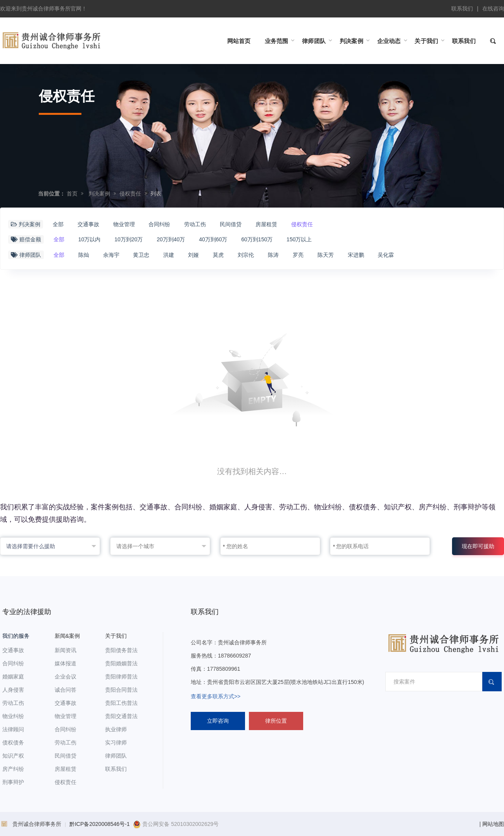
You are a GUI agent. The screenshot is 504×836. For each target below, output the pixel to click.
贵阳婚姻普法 (121, 663)
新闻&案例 (67, 636)
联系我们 (462, 9)
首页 (72, 194)
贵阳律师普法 (121, 677)
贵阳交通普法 (121, 716)
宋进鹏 (356, 255)
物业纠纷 (13, 716)
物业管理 (124, 224)
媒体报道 (66, 663)
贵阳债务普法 (121, 650)
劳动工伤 (195, 224)
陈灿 (84, 255)
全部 (58, 224)
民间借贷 (231, 224)
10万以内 (90, 239)
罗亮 (298, 255)
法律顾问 (13, 729)
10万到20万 (129, 239)
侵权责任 (130, 194)
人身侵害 (13, 690)
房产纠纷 (13, 769)
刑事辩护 (13, 782)
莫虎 (218, 255)
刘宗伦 (246, 255)
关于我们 (116, 636)
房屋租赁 (266, 224)
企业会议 (66, 677)
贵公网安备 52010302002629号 (176, 824)
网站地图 (493, 824)
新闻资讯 (66, 650)
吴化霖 (386, 255)
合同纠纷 (159, 224)
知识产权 (13, 756)
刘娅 (193, 255)
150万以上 (299, 239)
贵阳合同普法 (121, 690)
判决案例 (99, 194)
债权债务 (13, 743)
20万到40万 (171, 239)
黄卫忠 (141, 255)
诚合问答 (66, 690)
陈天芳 (326, 255)
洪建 (169, 255)
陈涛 (273, 255)
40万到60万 (213, 239)
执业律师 (116, 729)
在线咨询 (493, 9)
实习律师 (116, 743)
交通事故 (88, 224)
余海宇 (111, 255)
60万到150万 (257, 239)
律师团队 (116, 756)
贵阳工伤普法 (121, 703)
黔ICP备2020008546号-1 (100, 824)
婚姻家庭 (13, 677)
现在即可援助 (478, 546)
